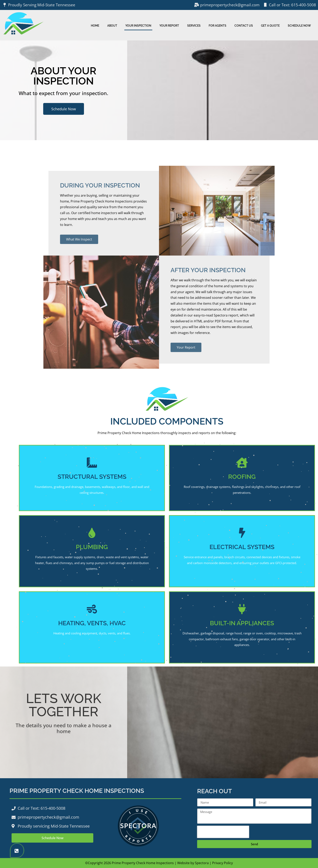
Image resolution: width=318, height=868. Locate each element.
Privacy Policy (222, 863)
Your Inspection (138, 25)
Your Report (169, 25)
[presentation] (223, 832)
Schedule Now (299, 25)
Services (194, 25)
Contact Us (244, 25)
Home (95, 25)
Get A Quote (270, 25)
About (112, 25)
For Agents (218, 25)
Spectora (202, 863)
